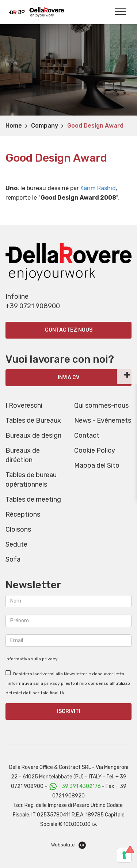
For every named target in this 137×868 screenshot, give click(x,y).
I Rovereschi (24, 405)
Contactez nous (69, 330)
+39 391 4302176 (80, 786)
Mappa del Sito (97, 465)
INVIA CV (68, 378)
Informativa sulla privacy (32, 659)
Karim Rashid (98, 188)
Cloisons (18, 529)
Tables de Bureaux (33, 420)
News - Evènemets (103, 420)
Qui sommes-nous (101, 405)
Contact (87, 435)
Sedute (16, 544)
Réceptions (23, 514)
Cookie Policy (95, 450)
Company (45, 126)
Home (14, 126)
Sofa (13, 559)
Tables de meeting (33, 499)
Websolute (68, 845)
